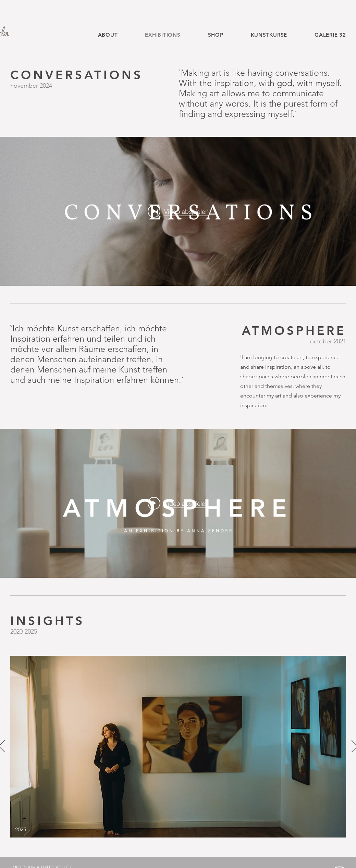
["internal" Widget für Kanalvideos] (178, 211)
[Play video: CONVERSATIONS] (178, 211)
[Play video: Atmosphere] (178, 503)
